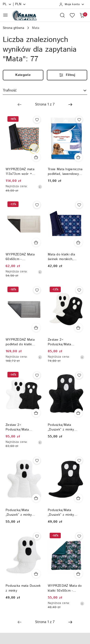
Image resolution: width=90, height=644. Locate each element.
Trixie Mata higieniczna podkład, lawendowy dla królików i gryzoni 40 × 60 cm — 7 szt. (65, 172)
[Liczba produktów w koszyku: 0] (82, 15)
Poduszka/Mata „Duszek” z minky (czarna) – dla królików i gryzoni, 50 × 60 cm (66, 427)
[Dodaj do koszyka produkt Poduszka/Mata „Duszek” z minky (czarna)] (78, 498)
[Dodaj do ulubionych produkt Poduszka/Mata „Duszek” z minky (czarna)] (79, 461)
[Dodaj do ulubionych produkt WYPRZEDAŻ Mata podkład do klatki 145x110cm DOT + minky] (37, 290)
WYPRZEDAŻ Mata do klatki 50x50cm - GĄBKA (65, 588)
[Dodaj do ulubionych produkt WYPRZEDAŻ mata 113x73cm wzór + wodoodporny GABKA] (37, 120)
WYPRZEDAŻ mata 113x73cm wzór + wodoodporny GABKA (22, 172)
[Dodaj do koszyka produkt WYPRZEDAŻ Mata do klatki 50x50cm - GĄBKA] (78, 574)
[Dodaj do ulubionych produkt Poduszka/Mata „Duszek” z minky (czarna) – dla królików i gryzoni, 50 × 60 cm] (79, 375)
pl (7, 4)
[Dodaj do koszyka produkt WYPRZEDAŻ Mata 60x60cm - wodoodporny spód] (36, 242)
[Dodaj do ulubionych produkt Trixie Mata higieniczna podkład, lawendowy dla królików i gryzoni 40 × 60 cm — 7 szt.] (79, 120)
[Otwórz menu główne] (5, 15)
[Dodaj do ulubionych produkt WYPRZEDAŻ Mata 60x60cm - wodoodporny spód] (37, 205)
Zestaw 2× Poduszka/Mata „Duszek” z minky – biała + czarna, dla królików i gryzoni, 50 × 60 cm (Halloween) (24, 427)
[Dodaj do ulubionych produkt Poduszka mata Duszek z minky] (37, 536)
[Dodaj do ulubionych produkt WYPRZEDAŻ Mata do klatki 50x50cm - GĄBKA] (79, 536)
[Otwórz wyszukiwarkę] (62, 15)
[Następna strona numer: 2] (70, 105)
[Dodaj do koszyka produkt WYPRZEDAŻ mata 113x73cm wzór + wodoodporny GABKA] (36, 157)
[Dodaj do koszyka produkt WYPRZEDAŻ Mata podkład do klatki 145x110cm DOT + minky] (36, 328)
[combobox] (45, 91)
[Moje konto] (72, 4)
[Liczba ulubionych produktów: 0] (72, 15)
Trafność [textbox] (10, 90)
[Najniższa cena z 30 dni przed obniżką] (40, 187)
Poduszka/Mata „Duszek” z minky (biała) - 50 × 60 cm (21, 512)
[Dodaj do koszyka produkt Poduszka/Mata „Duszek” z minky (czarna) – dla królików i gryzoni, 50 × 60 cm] (78, 413)
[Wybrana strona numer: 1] (45, 105)
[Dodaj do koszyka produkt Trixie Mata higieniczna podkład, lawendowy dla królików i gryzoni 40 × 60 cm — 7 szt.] (78, 157)
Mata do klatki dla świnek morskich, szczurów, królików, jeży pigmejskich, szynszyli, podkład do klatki (66, 257)
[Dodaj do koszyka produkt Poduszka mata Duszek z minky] (36, 574)
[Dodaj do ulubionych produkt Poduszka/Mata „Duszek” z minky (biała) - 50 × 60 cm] (37, 461)
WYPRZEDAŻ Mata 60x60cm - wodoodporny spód (20, 257)
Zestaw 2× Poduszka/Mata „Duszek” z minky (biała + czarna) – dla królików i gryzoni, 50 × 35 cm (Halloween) (66, 342)
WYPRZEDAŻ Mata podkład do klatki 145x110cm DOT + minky (20, 342)
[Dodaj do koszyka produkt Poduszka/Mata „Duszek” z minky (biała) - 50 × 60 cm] (36, 498)
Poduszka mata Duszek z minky (23, 588)
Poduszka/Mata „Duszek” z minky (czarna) (61, 512)
